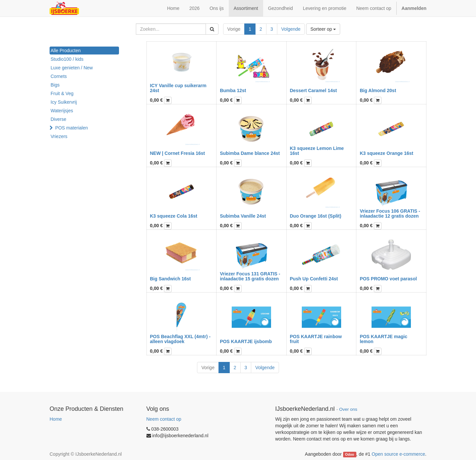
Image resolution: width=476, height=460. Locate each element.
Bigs (55, 85)
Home (56, 419)
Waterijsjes (62, 111)
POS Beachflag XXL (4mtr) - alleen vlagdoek (180, 339)
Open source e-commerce (398, 454)
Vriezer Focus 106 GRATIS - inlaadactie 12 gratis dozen (390, 213)
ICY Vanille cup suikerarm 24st (178, 88)
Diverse (58, 119)
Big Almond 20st (378, 90)
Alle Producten (66, 51)
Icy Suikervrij (64, 102)
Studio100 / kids (67, 59)
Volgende (291, 29)
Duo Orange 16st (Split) (316, 216)
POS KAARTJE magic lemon (383, 339)
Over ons (348, 409)
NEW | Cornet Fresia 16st (178, 153)
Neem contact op (164, 419)
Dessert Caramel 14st (313, 90)
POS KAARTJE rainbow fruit (316, 339)
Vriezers (59, 136)
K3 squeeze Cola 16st (174, 216)
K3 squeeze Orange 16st (386, 153)
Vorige (234, 29)
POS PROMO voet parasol (388, 279)
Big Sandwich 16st (171, 279)
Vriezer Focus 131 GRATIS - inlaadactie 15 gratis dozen (250, 276)
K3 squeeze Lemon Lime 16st (317, 151)
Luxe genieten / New (72, 68)
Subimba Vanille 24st (243, 216)
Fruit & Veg (62, 93)
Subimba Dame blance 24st (250, 153)
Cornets (59, 76)
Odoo (350, 454)
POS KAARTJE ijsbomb (246, 341)
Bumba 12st (233, 90)
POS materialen (72, 128)
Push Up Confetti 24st (314, 279)
